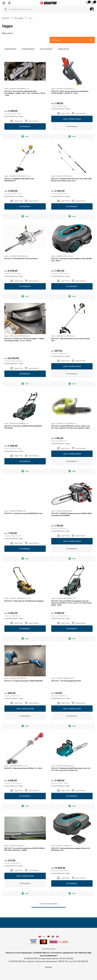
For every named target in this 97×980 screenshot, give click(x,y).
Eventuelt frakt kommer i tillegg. (14, 116)
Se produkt (25, 126)
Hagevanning (63, 49)
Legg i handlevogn (72, 119)
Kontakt (48, 967)
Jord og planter (46, 49)
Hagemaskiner (10, 49)
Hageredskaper (28, 49)
